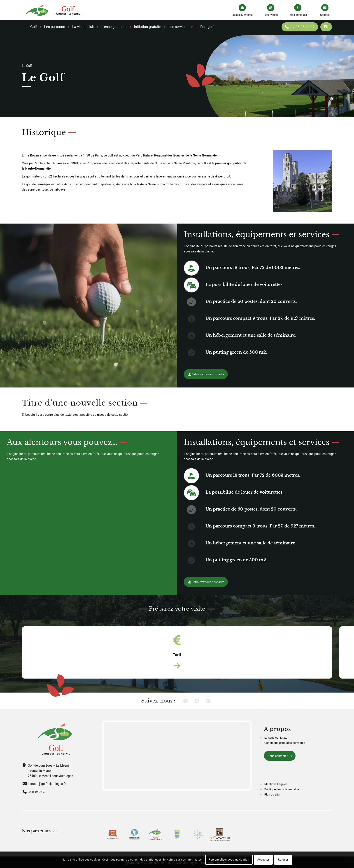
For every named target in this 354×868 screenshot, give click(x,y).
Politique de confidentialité (282, 796)
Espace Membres (242, 15)
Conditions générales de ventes (285, 750)
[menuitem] (31, 27)
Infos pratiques (298, 15)
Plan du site (272, 801)
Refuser (283, 860)
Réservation (271, 15)
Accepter (263, 860)
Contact (325, 15)
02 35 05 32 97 (38, 799)
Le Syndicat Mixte (276, 745)
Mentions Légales (276, 791)
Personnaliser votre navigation (229, 860)
